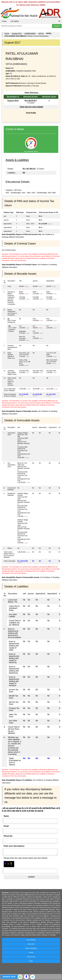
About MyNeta (31, 940)
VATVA (41, 33)
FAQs (31, 961)
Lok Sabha (15, 21)
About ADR (31, 944)
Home (4, 21)
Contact (31, 953)
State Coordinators (31, 948)
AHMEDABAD (30, 33)
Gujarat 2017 (17, 33)
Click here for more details (31, 107)
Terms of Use (31, 957)
